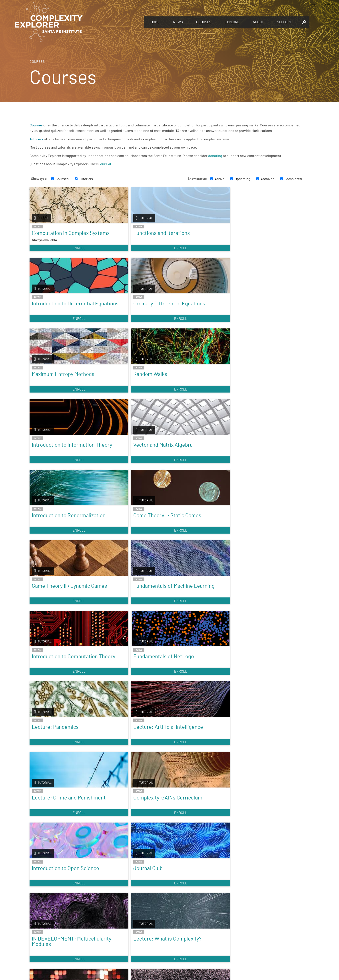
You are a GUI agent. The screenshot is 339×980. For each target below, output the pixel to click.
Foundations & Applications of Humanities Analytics (260, 775)
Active (220, 179)
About (258, 22)
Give (105, 929)
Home (155, 22)
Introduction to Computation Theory (56, 464)
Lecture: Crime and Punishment (54, 540)
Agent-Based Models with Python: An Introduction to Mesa (197, 618)
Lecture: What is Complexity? (119, 615)
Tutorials (86, 179)
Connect (250, 927)
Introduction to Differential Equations (193, 236)
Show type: (39, 179)
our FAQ (106, 164)
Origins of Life (251, 694)
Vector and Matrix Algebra (265, 309)
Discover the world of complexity (55, 935)
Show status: (197, 179)
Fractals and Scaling (191, 694)
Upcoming (242, 179)
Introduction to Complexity (49, 697)
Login (313, 4)
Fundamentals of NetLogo (119, 464)
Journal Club (250, 537)
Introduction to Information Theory (190, 312)
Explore (232, 22)
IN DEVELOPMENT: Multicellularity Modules (59, 615)
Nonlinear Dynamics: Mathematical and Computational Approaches (123, 778)
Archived (268, 179)
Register (329, 4)
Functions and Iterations (128, 233)
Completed (293, 179)
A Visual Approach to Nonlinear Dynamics (56, 772)
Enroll (62, 253)
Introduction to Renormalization (51, 388)
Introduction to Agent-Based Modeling (58, 859)
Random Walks (117, 309)
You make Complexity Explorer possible (130, 935)
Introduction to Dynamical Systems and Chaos (129, 697)
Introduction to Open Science (191, 540)
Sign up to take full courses (191, 935)
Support (284, 22)
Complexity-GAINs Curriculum (121, 540)
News (178, 22)
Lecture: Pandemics (191, 461)
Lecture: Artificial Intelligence (256, 464)
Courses (204, 22)
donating (215, 156)
